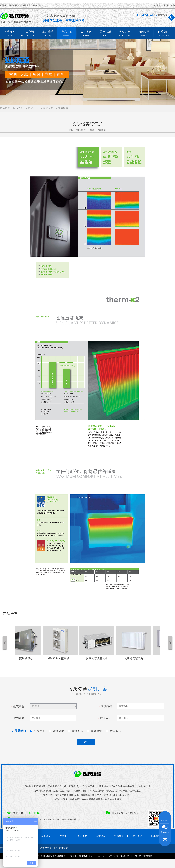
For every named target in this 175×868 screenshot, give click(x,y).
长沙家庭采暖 (61, 848)
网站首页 (9, 34)
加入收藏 (171, 5)
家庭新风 (76, 731)
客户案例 (86, 34)
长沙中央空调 (45, 848)
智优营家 (148, 856)
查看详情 (63, 108)
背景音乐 (114, 731)
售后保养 (125, 34)
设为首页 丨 (160, 5)
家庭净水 (95, 731)
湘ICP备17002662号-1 (121, 856)
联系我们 (163, 34)
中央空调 (28, 34)
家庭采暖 (48, 34)
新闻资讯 (144, 34)
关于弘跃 (105, 34)
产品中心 (67, 34)
